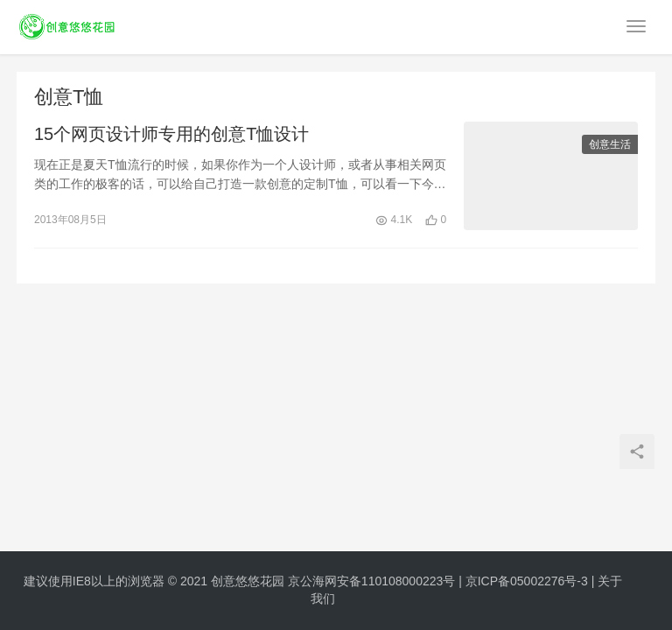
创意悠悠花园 (248, 581)
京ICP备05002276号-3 (527, 581)
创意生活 (610, 145)
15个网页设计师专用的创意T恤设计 (171, 135)
